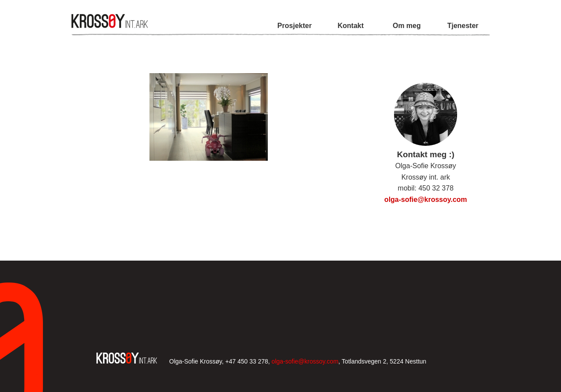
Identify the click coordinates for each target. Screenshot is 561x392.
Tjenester (463, 26)
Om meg (407, 26)
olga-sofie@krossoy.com (426, 200)
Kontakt (351, 26)
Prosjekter (295, 26)
